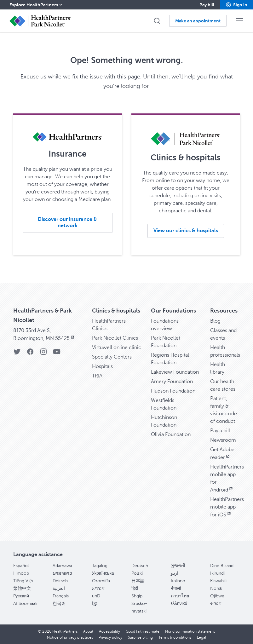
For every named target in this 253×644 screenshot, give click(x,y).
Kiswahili (218, 581)
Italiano (178, 581)
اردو (175, 573)
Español (21, 566)
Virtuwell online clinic (117, 348)
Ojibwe (217, 596)
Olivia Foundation (171, 434)
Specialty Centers (112, 357)
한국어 (59, 604)
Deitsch (60, 581)
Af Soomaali (25, 604)
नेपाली (176, 588)
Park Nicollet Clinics (115, 338)
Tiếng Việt (23, 581)
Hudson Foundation (173, 391)
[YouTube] (57, 354)
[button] (236, 5)
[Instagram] (43, 354)
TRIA (97, 376)
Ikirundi (217, 573)
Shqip (137, 596)
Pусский (21, 596)
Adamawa (62, 566)
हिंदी (135, 588)
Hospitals (102, 366)
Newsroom (223, 440)
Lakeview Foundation (175, 372)
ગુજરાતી (178, 566)
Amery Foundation (172, 382)
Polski (137, 573)
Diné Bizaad (222, 566)
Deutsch (140, 566)
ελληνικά (179, 604)
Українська (103, 573)
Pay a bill (220, 431)
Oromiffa (101, 581)
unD (96, 596)
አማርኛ (98, 588)
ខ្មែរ (95, 604)
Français (61, 596)
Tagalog (100, 566)
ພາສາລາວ (62, 573)
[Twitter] (17, 354)
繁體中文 (22, 588)
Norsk (216, 588)
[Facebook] (30, 354)
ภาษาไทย (180, 596)
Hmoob (21, 573)
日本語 (138, 581)
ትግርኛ (216, 604)
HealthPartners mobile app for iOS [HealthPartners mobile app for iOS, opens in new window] (227, 507)
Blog (215, 321)
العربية (59, 588)
